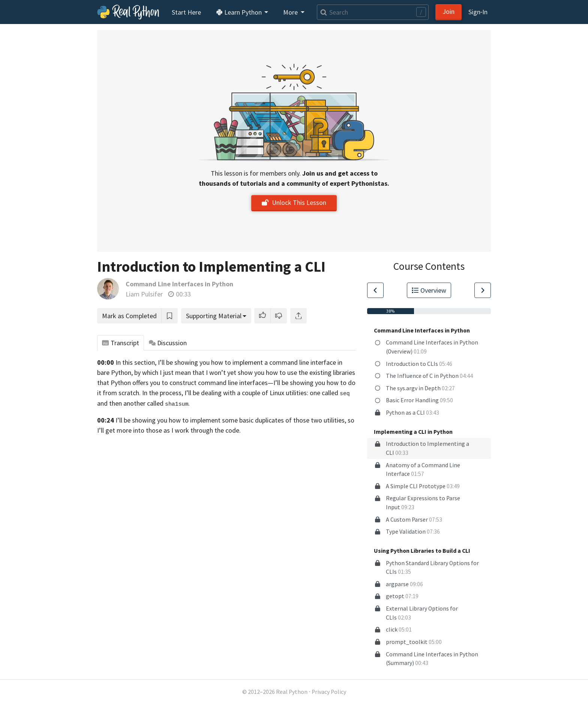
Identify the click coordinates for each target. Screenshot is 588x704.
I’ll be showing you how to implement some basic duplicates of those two (219, 420)
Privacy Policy (329, 692)
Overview (429, 290)
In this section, (136, 362)
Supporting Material (214, 316)
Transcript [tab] (121, 343)
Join (448, 11)
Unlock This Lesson (294, 202)
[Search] (373, 12)
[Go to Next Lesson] (483, 290)
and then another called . (143, 403)
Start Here (186, 12)
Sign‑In (478, 12)
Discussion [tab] (168, 343)
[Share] (298, 316)
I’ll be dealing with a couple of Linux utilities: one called (267, 393)
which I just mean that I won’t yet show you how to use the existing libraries (249, 372)
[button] (262, 316)
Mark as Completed (129, 316)
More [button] (291, 12)
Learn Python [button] (240, 12)
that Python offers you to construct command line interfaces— (185, 383)
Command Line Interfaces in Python (179, 284)
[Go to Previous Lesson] (375, 290)
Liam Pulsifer (144, 294)
